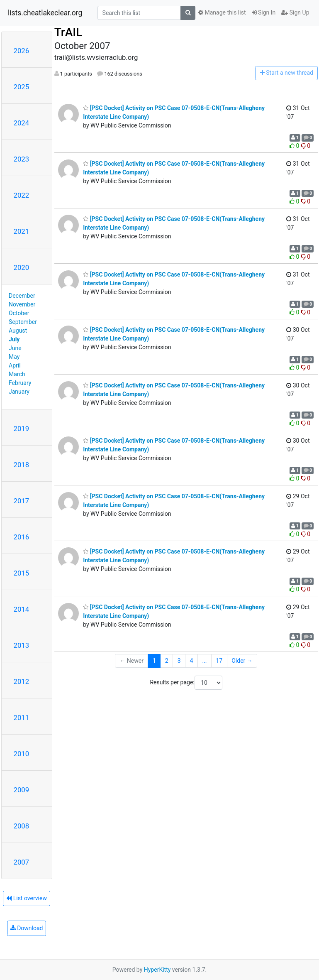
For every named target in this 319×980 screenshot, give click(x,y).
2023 (22, 159)
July (14, 339)
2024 (22, 123)
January (19, 392)
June (15, 348)
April (15, 365)
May (14, 357)
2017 (22, 501)
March (17, 374)
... (204, 661)
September (23, 322)
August (18, 331)
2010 (22, 754)
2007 (22, 862)
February (20, 383)
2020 (22, 267)
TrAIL (68, 32)
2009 (22, 790)
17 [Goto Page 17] (219, 661)
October (19, 313)
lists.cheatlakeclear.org (45, 13)
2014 (22, 609)
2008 (22, 826)
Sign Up (295, 12)
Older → (242, 661)
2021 (22, 231)
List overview (27, 898)
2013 (22, 645)
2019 (22, 429)
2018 (22, 465)
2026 (22, 51)
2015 (22, 573)
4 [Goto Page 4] (192, 661)
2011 (22, 718)
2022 (22, 195)
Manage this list (222, 12)
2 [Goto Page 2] (167, 661)
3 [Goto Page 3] (179, 661)
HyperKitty (157, 970)
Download (27, 928)
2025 (22, 87)
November (22, 304)
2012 (22, 681)
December (22, 296)
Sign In (264, 12)
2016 (22, 537)
